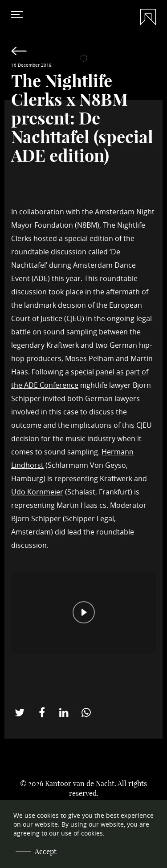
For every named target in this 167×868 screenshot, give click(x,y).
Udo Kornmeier (37, 492)
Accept (46, 852)
